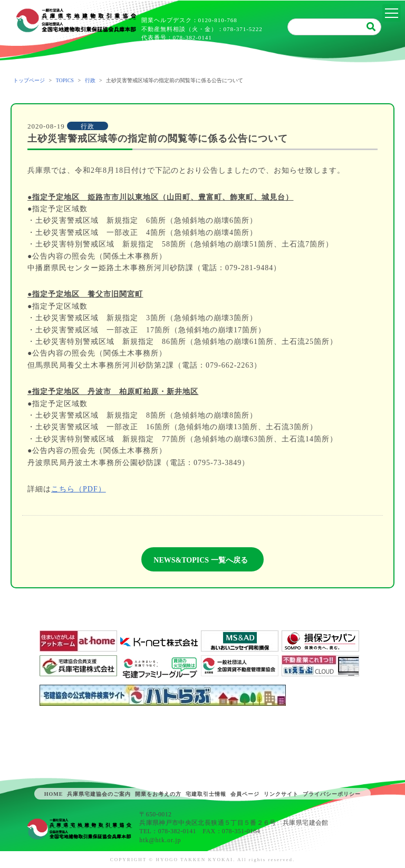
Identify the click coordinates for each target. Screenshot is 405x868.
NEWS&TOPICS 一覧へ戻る (200, 560)
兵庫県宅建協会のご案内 (99, 794)
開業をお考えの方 (158, 794)
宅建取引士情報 (206, 794)
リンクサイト (281, 794)
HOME (54, 794)
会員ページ (245, 794)
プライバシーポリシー (332, 794)
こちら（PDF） (79, 489)
